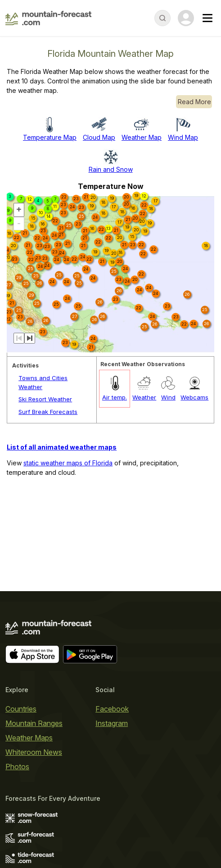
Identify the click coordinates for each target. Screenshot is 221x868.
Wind (168, 397)
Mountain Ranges (34, 723)
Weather (144, 397)
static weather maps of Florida (68, 463)
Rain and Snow (111, 169)
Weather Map (142, 137)
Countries (21, 709)
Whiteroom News (34, 752)
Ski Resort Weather (45, 399)
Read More (194, 102)
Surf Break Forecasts (48, 412)
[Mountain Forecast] (48, 18)
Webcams (194, 397)
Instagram (112, 723)
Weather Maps (29, 738)
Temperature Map (50, 137)
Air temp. (115, 397)
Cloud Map (99, 137)
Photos (17, 767)
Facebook (112, 709)
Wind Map (183, 137)
